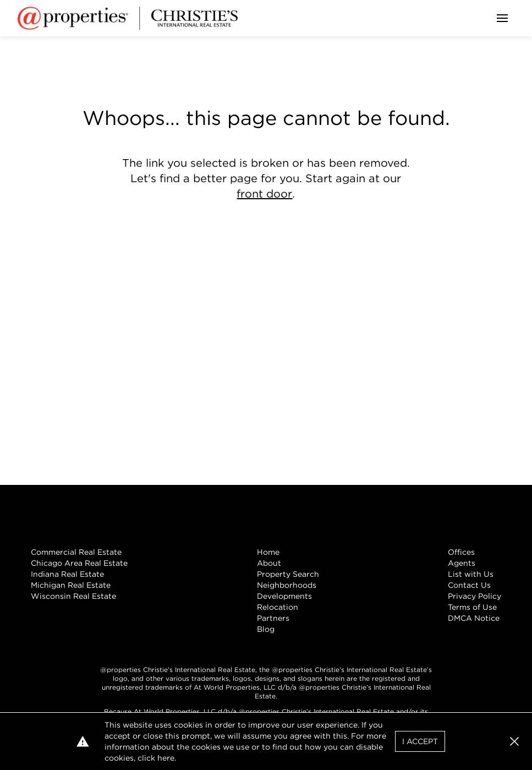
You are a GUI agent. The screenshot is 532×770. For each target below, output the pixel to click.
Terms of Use (472, 607)
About (269, 563)
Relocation (278, 607)
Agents (462, 563)
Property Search (288, 574)
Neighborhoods (287, 585)
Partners (273, 618)
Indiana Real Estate (67, 574)
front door (264, 194)
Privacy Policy (475, 596)
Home (268, 552)
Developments (284, 596)
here (166, 758)
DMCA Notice (474, 618)
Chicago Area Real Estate (79, 563)
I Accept (420, 741)
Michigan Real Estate (71, 585)
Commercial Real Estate (76, 552)
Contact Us (469, 585)
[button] (514, 741)
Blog (266, 629)
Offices (461, 552)
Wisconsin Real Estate (73, 596)
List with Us (471, 574)
